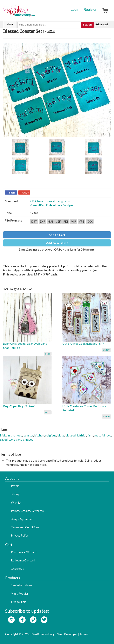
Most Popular (20, 593)
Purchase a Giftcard (24, 552)
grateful (100, 435)
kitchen (39, 435)
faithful (82, 435)
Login (75, 10)
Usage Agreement (23, 519)
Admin (84, 634)
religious (51, 435)
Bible (3, 435)
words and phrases (21, 439)
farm (90, 435)
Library (15, 494)
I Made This (19, 602)
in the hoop (15, 435)
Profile (15, 486)
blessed (71, 435)
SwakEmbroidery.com (34, 12)
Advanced (102, 24)
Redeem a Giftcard (23, 560)
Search (87, 25)
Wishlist (16, 502)
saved (4, 439)
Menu (10, 24)
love (109, 435)
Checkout (17, 569)
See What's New (22, 585)
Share (12, 193)
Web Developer (67, 634)
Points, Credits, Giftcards (27, 511)
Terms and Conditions (25, 527)
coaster (28, 435)
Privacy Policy (20, 535)
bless (61, 435)
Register (90, 10)
